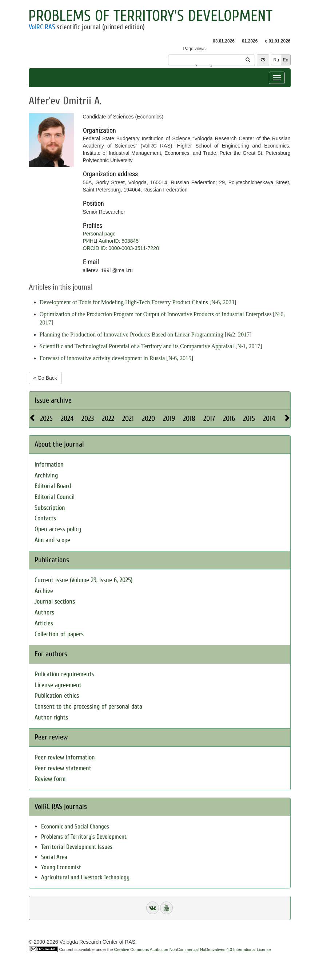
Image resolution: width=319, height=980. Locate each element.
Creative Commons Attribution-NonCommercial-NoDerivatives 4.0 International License (193, 949)
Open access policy (58, 529)
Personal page (99, 234)
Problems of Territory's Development (150, 16)
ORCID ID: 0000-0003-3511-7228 (121, 248)
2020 (148, 418)
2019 (169, 418)
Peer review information (65, 757)
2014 (269, 418)
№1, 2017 (249, 346)
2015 (249, 418)
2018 (189, 418)
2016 (229, 418)
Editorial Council (55, 497)
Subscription (50, 508)
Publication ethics (57, 696)
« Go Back (45, 378)
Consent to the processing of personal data (88, 707)
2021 (128, 418)
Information (49, 465)
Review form (50, 779)
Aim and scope (52, 540)
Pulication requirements (64, 674)
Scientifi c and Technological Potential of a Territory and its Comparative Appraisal (137, 346)
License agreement (58, 685)
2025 (46, 418)
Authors (44, 612)
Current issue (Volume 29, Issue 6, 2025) (83, 580)
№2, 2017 (238, 334)
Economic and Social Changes (75, 826)
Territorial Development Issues (77, 847)
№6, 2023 (223, 302)
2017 (209, 418)
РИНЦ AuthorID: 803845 (111, 241)
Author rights (51, 717)
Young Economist (61, 867)
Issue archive (53, 400)
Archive (44, 591)
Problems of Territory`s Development (84, 837)
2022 (108, 418)
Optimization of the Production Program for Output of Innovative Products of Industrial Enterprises (156, 314)
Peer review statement (63, 768)
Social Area (54, 857)
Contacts (45, 518)
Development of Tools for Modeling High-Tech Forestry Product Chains (124, 302)
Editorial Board (53, 486)
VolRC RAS (42, 27)
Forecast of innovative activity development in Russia (102, 358)
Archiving (46, 475)
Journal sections (55, 602)
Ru (276, 60)
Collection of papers (59, 634)
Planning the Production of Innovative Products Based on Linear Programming (131, 334)
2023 (88, 418)
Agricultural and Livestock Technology (85, 877)
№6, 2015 (180, 358)
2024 (67, 418)
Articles (44, 623)
